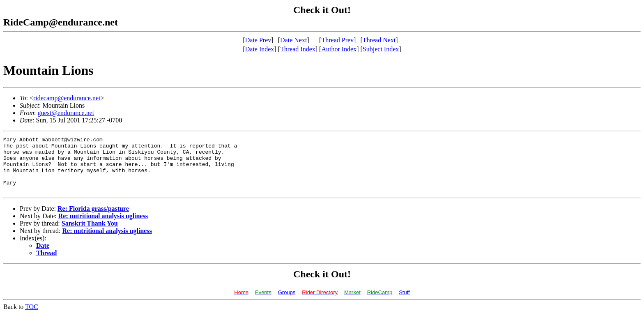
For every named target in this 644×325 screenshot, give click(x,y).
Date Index (260, 49)
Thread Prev (337, 40)
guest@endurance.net (66, 113)
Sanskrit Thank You (90, 234)
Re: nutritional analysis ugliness (103, 227)
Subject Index (381, 49)
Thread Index (298, 49)
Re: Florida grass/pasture (93, 220)
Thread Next (379, 40)
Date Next (293, 40)
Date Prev (258, 40)
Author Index (339, 49)
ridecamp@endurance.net (67, 98)
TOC (32, 318)
